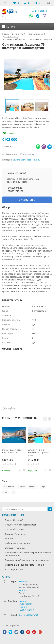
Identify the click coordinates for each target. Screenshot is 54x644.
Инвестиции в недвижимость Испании (24, 565)
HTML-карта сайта (14, 569)
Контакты (10, 539)
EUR (50, 3)
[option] (12, 106)
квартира (33, 487)
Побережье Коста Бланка (17, 543)
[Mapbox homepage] (9, 408)
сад (13, 492)
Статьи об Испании (15, 529)
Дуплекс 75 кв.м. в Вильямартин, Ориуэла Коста (38, 452)
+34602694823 (38, 11)
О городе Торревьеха (16, 534)
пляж (5, 492)
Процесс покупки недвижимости (21, 525)
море (43, 487)
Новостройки (9, 487)
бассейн (22, 487)
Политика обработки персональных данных (27, 560)
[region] (27, 382)
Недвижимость (33, 160)
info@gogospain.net (28, 615)
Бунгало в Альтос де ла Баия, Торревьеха (12, 451)
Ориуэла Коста (19, 160)
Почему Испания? (14, 520)
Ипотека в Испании (15, 548)
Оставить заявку (27, 200)
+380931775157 (15, 191)
